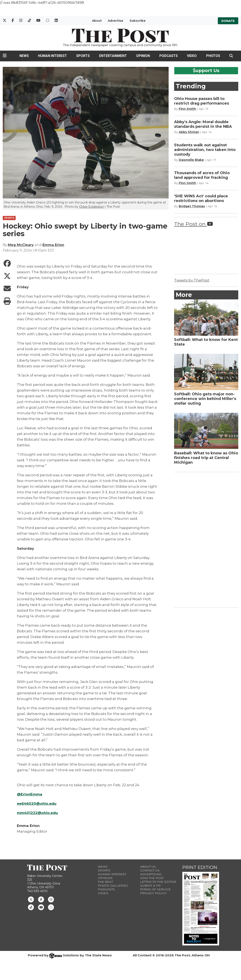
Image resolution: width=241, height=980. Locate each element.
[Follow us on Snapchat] (51, 907)
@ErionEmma (30, 794)
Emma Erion (53, 245)
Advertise (116, 21)
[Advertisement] (206, 539)
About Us (148, 867)
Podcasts (169, 56)
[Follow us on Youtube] (41, 907)
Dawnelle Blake (191, 160)
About (97, 21)
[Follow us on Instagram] (51, 899)
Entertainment (113, 56)
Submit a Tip (150, 886)
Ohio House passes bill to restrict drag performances (202, 101)
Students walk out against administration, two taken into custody (205, 150)
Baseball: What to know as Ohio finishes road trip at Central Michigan (206, 458)
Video (192, 56)
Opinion (143, 56)
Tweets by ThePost (192, 280)
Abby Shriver (189, 132)
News (24, 56)
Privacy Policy (153, 893)
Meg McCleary (21, 245)
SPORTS (9, 218)
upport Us (206, 70)
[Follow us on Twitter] (31, 899)
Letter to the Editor (158, 882)
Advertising (151, 874)
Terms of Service (155, 889)
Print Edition (200, 867)
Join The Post (152, 878)
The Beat (105, 882)
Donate (228, 21)
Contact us (150, 870)
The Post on (194, 224)
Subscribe (138, 21)
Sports (83, 56)
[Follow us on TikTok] (31, 907)
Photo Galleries (113, 886)
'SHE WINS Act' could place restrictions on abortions (201, 198)
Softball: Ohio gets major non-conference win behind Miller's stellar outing (205, 399)
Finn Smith (187, 109)
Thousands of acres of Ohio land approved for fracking (202, 175)
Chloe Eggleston (91, 207)
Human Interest (52, 56)
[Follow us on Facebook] (41, 899)
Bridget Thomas (192, 206)
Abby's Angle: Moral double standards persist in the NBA (203, 124)
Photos (213, 56)
